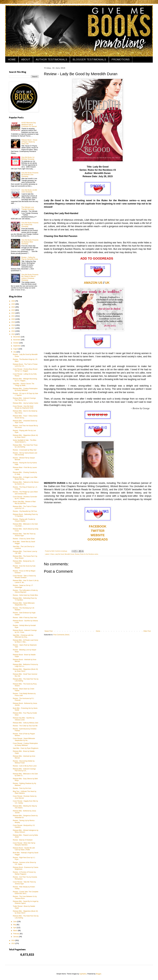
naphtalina (83, 974)
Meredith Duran (69, 554)
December (17, 337)
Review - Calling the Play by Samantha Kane (30, 258)
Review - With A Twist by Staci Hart (25, 618)
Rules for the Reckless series (89, 554)
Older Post (147, 631)
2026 (13, 301)
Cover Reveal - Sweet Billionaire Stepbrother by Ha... (24, 739)
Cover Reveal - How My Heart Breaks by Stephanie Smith (23, 407)
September (17, 346)
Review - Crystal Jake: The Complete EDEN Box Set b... (26, 893)
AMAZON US (93, 283)
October (16, 343)
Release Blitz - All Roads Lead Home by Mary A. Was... (25, 641)
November (17, 340)
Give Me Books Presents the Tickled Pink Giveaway (30, 225)
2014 (13, 940)
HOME (12, 59)
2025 (13, 304)
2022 (13, 313)
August (16, 349)
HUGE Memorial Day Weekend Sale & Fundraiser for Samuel (29, 125)
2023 (13, 310)
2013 (13, 943)
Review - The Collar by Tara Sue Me (25, 726)
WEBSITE (98, 535)
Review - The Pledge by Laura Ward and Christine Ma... (25, 493)
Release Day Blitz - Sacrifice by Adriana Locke (24, 719)
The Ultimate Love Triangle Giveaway (28, 208)
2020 (13, 319)
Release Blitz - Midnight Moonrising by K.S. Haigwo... (25, 380)
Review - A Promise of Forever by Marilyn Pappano (24, 873)
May (15, 925)
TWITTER (98, 531)
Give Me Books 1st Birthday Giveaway (28, 158)
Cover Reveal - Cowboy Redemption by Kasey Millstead (25, 744)
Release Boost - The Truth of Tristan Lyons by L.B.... (25, 365)
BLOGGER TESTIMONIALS (89, 59)
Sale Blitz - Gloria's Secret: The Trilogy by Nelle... (24, 385)
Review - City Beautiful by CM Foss (25, 511)
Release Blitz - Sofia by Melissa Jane (25, 723)
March (16, 931)
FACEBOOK (98, 526)
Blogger (99, 974)
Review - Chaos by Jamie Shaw (24, 539)
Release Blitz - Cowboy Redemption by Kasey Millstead (25, 389)
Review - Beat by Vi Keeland (23, 840)
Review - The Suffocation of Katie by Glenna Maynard (25, 591)
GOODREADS (98, 539)
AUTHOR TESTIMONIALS (51, 59)
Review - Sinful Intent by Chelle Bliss (25, 595)
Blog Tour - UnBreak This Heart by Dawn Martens (25, 792)
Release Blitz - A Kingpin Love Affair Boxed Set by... (25, 478)
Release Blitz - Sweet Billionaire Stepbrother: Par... (24, 604)
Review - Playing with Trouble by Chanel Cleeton (24, 520)
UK (107, 283)
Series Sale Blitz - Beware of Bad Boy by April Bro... (24, 502)
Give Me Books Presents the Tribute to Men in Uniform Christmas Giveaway (30, 277)
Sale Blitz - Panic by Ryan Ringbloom (26, 748)
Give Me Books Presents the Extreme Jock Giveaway (30, 175)
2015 (13, 334)
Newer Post (49, 631)
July (15, 352)
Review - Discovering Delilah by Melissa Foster (24, 762)
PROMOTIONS (121, 59)
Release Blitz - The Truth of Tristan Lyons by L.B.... (25, 507)
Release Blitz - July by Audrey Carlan (25, 403)
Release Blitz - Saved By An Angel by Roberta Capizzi (26, 902)
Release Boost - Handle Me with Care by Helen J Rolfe (24, 849)
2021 (13, 316)
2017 (13, 328)
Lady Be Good (59, 554)
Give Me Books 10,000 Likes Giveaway (29, 191)
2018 (13, 325)
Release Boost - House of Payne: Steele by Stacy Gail (29, 142)
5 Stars (52, 554)
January (16, 937)
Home (98, 631)
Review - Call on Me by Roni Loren (25, 766)
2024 (13, 307)
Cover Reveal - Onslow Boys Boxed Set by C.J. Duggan (25, 370)
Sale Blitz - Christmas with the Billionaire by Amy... (23, 636)
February (17, 934)
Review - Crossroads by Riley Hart (25, 450)
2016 (13, 331)
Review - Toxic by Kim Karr (22, 788)
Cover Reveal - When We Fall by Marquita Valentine (24, 844)
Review (77, 554)
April (15, 928)
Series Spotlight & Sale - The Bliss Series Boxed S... (25, 441)
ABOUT (26, 59)
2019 (13, 322)
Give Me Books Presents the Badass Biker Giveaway (30, 242)
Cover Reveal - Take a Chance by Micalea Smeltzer (24, 577)
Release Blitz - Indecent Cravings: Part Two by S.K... (24, 399)
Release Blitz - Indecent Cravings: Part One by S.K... (24, 770)
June (15, 922)
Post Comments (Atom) (61, 635)
